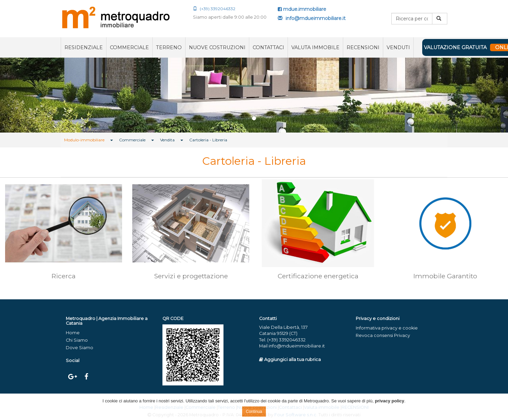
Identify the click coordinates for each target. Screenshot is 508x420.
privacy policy (389, 401)
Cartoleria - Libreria (208, 140)
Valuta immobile (315, 47)
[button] (38, 95)
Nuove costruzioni (217, 47)
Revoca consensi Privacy (383, 335)
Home (73, 333)
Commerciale (129, 47)
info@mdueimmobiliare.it (312, 18)
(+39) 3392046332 (214, 9)
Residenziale (84, 47)
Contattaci (268, 47)
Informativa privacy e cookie (387, 328)
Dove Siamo (80, 348)
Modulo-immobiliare (84, 140)
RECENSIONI (363, 47)
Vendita (167, 140)
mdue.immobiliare (302, 9)
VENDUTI (398, 47)
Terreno (169, 47)
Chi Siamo (77, 340)
